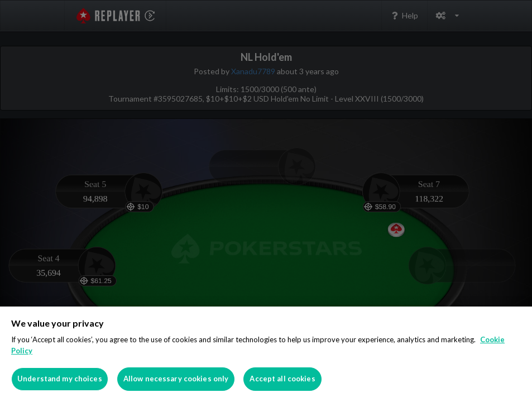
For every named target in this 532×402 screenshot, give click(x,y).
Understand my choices (60, 379)
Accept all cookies (282, 379)
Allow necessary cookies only (176, 379)
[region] (266, 354)
